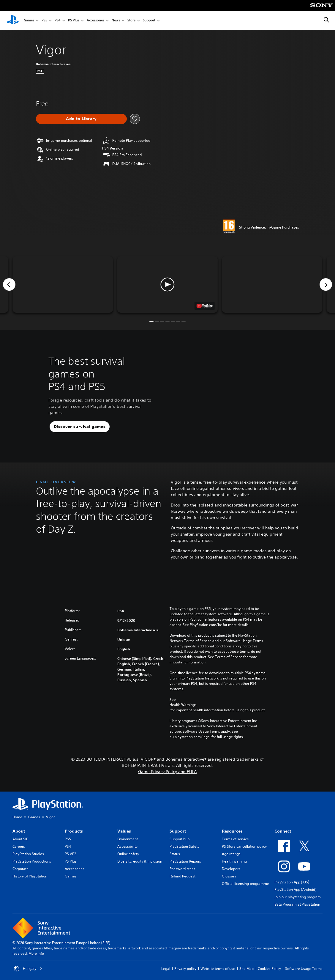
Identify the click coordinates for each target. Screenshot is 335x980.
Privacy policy (185, 969)
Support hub (180, 839)
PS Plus (74, 20)
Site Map (246, 969)
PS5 (44, 20)
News (116, 20)
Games (29, 20)
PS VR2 (70, 854)
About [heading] (19, 831)
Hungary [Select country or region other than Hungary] (28, 969)
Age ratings (231, 854)
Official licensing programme (245, 884)
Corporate (20, 869)
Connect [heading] (283, 831)
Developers (231, 869)
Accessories (95, 20)
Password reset (182, 869)
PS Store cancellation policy (244, 846)
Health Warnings (183, 705)
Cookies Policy (269, 969)
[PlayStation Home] (13, 20)
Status (175, 854)
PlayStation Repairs (185, 861)
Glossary (229, 876)
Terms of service (235, 839)
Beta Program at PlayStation (297, 904)
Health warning (234, 861)
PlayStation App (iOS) (292, 882)
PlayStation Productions (32, 861)
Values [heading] (124, 831)
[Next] (326, 284)
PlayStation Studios (28, 854)
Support (149, 20)
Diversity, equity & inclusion (140, 861)
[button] (167, 284)
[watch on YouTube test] (205, 306)
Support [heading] (178, 831)
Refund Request (182, 876)
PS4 (58, 20)
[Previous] (9, 284)
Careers (19, 846)
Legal (166, 969)
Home (17, 817)
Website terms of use (218, 969)
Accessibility (127, 846)
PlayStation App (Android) (295, 889)
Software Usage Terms (304, 969)
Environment (128, 839)
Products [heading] (74, 831)
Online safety (128, 854)
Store (131, 20)
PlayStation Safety (184, 846)
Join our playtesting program (298, 897)
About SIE (20, 839)
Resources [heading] (232, 831)
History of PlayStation (30, 876)
